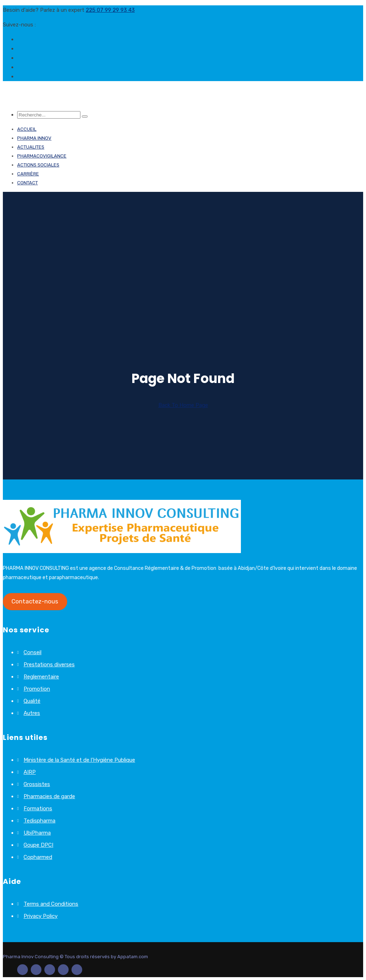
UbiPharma (37, 833)
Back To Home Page (183, 405)
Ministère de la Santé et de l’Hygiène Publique (79, 760)
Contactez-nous (35, 601)
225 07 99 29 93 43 (110, 10)
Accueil (27, 129)
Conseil (33, 652)
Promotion (37, 689)
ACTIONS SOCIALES (38, 165)
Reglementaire (41, 677)
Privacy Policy (41, 916)
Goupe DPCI (38, 845)
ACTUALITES (31, 147)
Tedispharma (39, 821)
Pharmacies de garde (49, 796)
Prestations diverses (49, 665)
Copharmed (38, 857)
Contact (28, 183)
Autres (32, 713)
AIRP (30, 772)
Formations (38, 809)
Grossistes (37, 784)
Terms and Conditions (51, 904)
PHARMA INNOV (34, 138)
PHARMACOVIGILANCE (42, 156)
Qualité (32, 701)
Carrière (28, 174)
